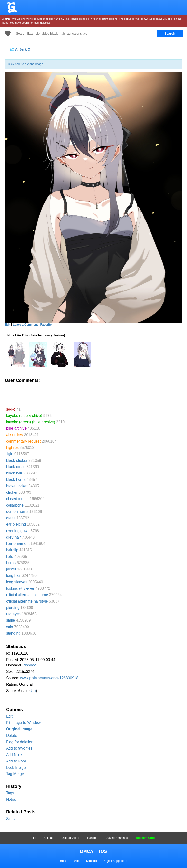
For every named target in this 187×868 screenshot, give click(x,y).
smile (10, 620)
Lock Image (16, 767)
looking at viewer (20, 588)
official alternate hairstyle (27, 601)
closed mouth (17, 499)
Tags (10, 793)
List (34, 838)
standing (13, 633)
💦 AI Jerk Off (21, 49)
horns (11, 563)
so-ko (11, 409)
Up (33, 691)
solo (10, 627)
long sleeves (17, 582)
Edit (9, 716)
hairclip (12, 550)
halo (10, 556)
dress (11, 518)
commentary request (23, 441)
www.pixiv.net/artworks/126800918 (49, 678)
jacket (11, 569)
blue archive (16, 428)
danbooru (32, 665)
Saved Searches (117, 838)
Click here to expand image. (26, 64)
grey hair (14, 537)
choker (12, 492)
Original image (19, 729)
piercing (13, 608)
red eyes (13, 614)
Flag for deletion (20, 742)
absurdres (14, 435)
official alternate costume (27, 595)
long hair (13, 575)
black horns (16, 479)
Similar (12, 819)
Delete (12, 736)
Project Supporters (115, 861)
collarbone (15, 505)
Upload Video (70, 838)
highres (12, 448)
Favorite (46, 325)
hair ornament (18, 544)
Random (93, 838)
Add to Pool (16, 761)
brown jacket (17, 486)
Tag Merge (15, 774)
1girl (10, 454)
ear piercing (16, 524)
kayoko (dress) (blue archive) (31, 422)
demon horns (17, 512)
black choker (17, 460)
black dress (16, 467)
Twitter (76, 861)
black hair (14, 473)
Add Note (14, 755)
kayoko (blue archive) (24, 416)
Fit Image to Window (23, 723)
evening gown (18, 531)
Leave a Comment (25, 325)
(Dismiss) (46, 23)
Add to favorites (19, 748)
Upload (49, 838)
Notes (11, 799)
